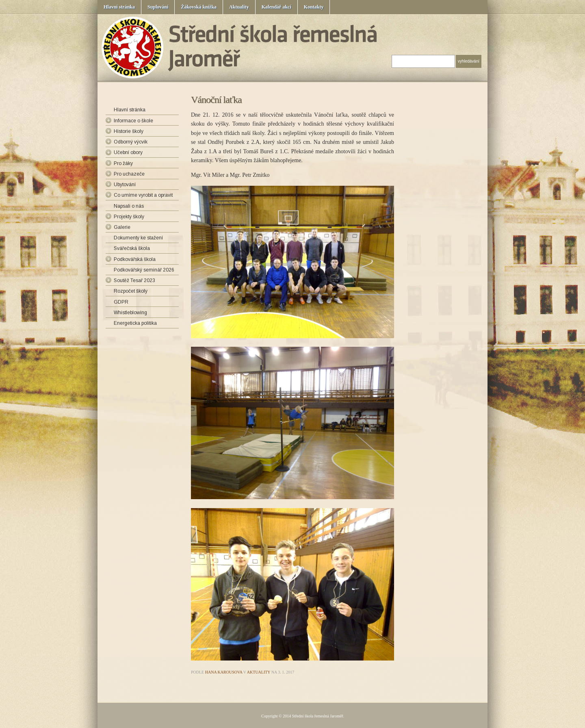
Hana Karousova (224, 672)
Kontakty (314, 7)
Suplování (158, 7)
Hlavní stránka (119, 7)
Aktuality (239, 7)
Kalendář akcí (276, 7)
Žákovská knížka (199, 7)
